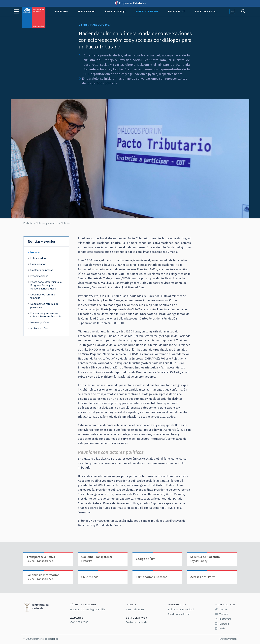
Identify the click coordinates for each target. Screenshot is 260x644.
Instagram (223, 619)
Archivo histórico (40, 328)
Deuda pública (177, 12)
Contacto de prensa (42, 270)
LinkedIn (222, 624)
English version (228, 639)
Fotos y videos (39, 258)
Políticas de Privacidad (181, 609)
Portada (28, 223)
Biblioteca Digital (206, 12)
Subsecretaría (86, 12)
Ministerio (61, 12)
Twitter (221, 609)
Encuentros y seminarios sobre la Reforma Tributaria (46, 315)
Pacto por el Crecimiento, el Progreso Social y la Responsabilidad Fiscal (46, 285)
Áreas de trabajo (115, 12)
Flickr (220, 629)
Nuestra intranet (135, 609)
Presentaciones (39, 276)
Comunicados (38, 264)
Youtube (222, 614)
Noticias (66, 223)
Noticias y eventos (147, 12)
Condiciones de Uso (179, 614)
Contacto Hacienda (136, 622)
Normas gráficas (40, 322)
